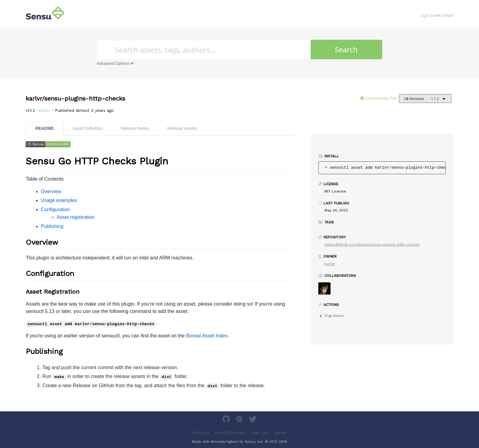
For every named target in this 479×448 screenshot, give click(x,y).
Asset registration (76, 217)
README (45, 128)
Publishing (52, 226)
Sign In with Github (437, 15)
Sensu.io (201, 432)
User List (260, 432)
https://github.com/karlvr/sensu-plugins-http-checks (372, 244)
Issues (281, 432)
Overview (51, 191)
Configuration (55, 209)
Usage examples (59, 200)
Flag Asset (334, 316)
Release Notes (135, 128)
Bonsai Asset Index (207, 336)
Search (346, 49)
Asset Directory (230, 432)
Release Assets (182, 128)
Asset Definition (88, 128)
